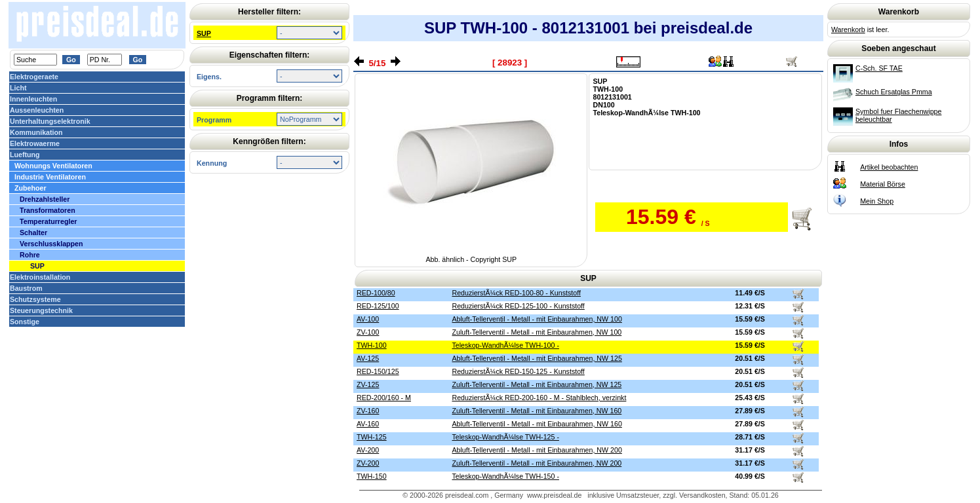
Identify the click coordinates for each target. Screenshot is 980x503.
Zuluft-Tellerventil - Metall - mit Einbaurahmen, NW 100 (537, 332)
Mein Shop (877, 201)
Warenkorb (848, 29)
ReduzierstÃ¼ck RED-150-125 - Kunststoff (518, 371)
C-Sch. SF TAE (879, 68)
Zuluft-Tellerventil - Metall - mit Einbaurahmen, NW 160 (537, 411)
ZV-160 (368, 411)
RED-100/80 (376, 293)
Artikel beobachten (889, 167)
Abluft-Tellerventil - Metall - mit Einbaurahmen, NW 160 (537, 424)
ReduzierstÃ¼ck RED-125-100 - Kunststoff (518, 306)
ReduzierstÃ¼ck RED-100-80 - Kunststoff (516, 293)
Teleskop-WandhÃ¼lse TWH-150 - (505, 476)
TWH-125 (372, 437)
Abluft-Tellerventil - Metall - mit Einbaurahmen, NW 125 (537, 358)
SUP (204, 33)
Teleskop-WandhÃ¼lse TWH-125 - (505, 437)
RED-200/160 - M (384, 398)
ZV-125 (368, 384)
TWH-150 (372, 476)
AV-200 (368, 450)
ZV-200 (368, 463)
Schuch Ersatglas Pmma (894, 92)
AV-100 (368, 319)
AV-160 (368, 424)
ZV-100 (368, 332)
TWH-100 (372, 345)
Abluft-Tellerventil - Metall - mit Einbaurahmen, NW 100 (537, 319)
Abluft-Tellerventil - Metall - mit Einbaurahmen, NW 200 (537, 450)
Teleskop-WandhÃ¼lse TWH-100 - (505, 345)
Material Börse (883, 184)
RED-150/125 (378, 371)
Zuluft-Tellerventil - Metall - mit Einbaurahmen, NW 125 (537, 384)
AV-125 (368, 358)
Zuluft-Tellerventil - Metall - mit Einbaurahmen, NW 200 (537, 463)
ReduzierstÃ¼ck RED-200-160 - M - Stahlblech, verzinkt (539, 398)
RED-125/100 (378, 306)
